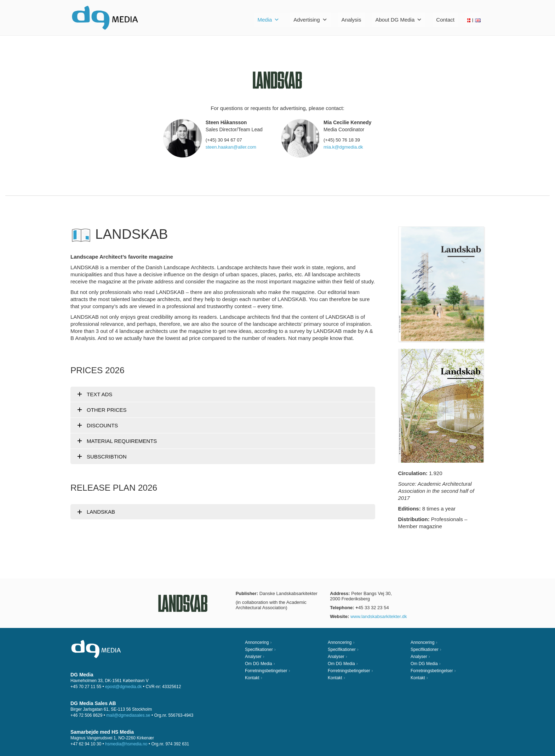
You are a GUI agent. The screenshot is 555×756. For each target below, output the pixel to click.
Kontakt (252, 678)
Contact (445, 20)
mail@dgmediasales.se (128, 715)
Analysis (351, 20)
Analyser (253, 657)
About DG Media (399, 20)
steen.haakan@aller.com (231, 147)
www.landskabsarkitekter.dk (379, 616)
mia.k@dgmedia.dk (343, 147)
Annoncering (257, 642)
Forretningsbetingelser (266, 671)
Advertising (310, 20)
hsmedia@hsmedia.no (126, 744)
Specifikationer (259, 650)
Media (268, 20)
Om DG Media (259, 664)
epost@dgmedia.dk (124, 687)
